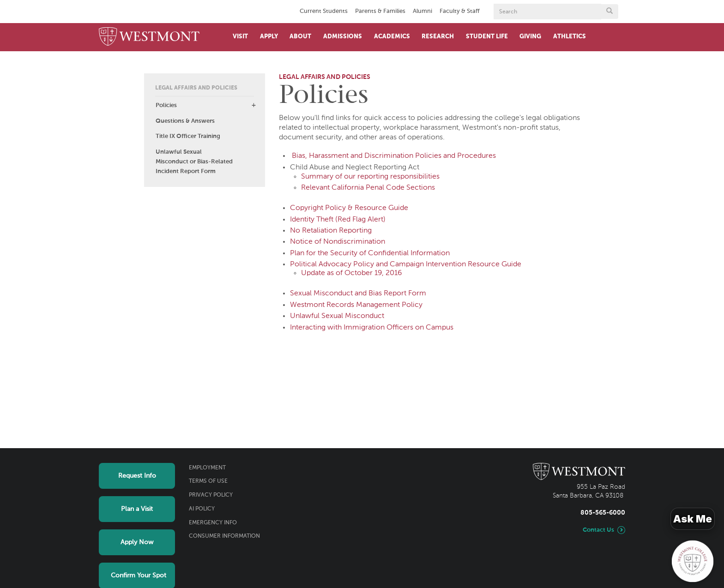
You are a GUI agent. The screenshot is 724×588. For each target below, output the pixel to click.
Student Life (487, 37)
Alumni (422, 11)
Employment (207, 468)
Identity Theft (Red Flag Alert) (338, 220)
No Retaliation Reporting (331, 231)
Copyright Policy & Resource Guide (349, 208)
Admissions (343, 37)
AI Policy (202, 509)
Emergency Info (213, 523)
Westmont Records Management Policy (356, 305)
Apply (269, 37)
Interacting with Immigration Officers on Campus (372, 328)
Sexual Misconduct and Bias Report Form (358, 294)
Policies (166, 105)
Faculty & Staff (460, 11)
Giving (530, 37)
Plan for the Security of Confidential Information (370, 253)
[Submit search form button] (609, 12)
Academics (392, 37)
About (300, 37)
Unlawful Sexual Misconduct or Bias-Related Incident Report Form (194, 162)
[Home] (149, 37)
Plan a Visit (137, 509)
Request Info (137, 476)
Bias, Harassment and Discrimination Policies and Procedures (394, 156)
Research (438, 37)
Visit (240, 37)
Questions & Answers (185, 121)
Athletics (570, 37)
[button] (253, 105)
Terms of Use (208, 481)
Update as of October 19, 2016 (352, 273)
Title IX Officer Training (188, 136)
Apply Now (137, 542)
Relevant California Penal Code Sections (368, 188)
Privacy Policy (211, 495)
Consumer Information (224, 536)
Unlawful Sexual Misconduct (337, 316)
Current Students (324, 11)
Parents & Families (380, 11)
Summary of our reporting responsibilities (370, 177)
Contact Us (598, 530)
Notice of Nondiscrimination (338, 242)
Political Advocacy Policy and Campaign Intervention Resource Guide (406, 264)
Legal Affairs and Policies (196, 88)
